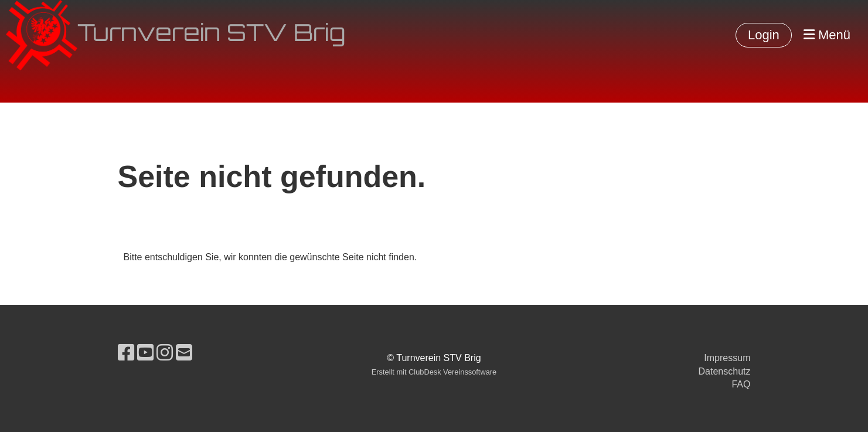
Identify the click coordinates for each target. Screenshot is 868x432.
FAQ (741, 384)
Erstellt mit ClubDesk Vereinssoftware (434, 372)
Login (764, 35)
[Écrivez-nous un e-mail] (184, 353)
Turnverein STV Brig (211, 35)
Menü (827, 35)
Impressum (727, 358)
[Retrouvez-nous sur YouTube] (145, 353)
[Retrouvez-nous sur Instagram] (165, 353)
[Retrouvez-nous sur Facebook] (126, 353)
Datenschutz (725, 371)
